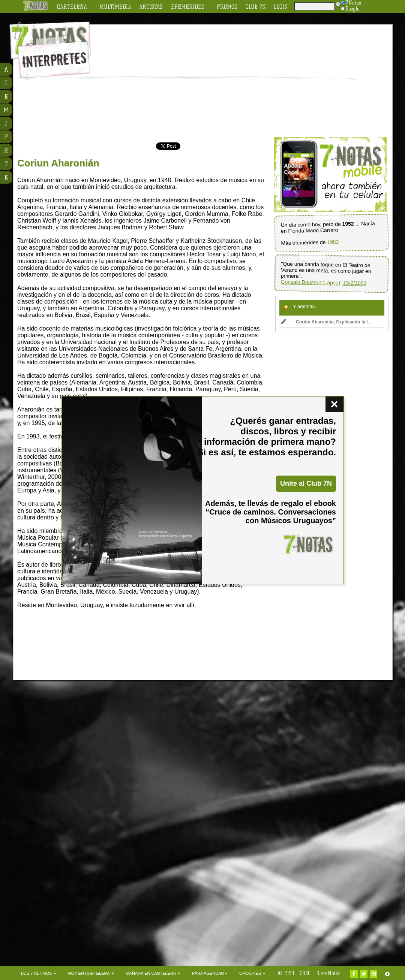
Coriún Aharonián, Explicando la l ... (327, 322)
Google (350, 9)
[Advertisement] (208, 81)
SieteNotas (328, 973)
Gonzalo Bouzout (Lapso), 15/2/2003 (323, 283)
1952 (333, 242)
